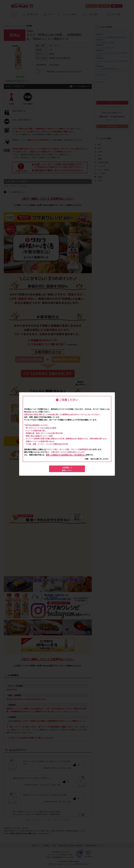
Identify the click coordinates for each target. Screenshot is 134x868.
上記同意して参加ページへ (67, 469)
